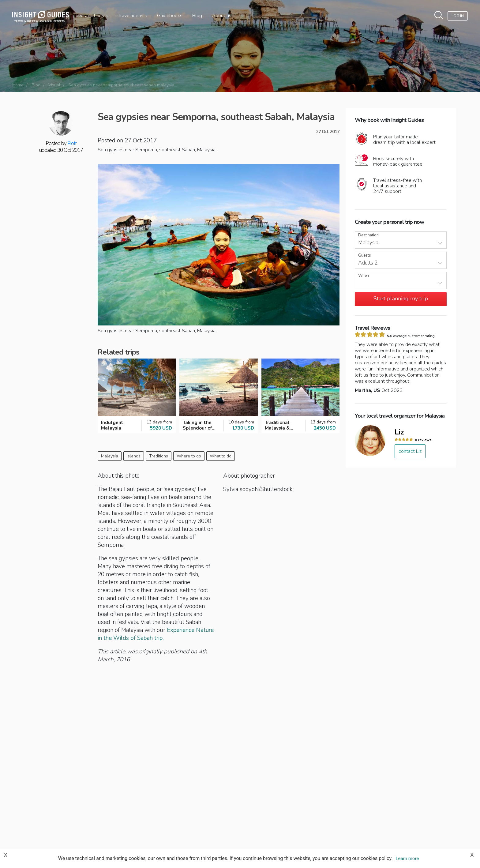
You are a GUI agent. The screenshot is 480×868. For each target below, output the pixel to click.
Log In (458, 16)
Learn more (407, 859)
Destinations (93, 16)
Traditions (159, 456)
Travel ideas (133, 16)
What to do (221, 456)
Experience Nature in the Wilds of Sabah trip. (156, 634)
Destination (368, 235)
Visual (54, 85)
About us (222, 16)
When (364, 276)
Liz (399, 432)
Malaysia (110, 456)
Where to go (189, 456)
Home (18, 85)
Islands (134, 456)
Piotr (72, 143)
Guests (365, 256)
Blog (197, 16)
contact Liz (410, 451)
